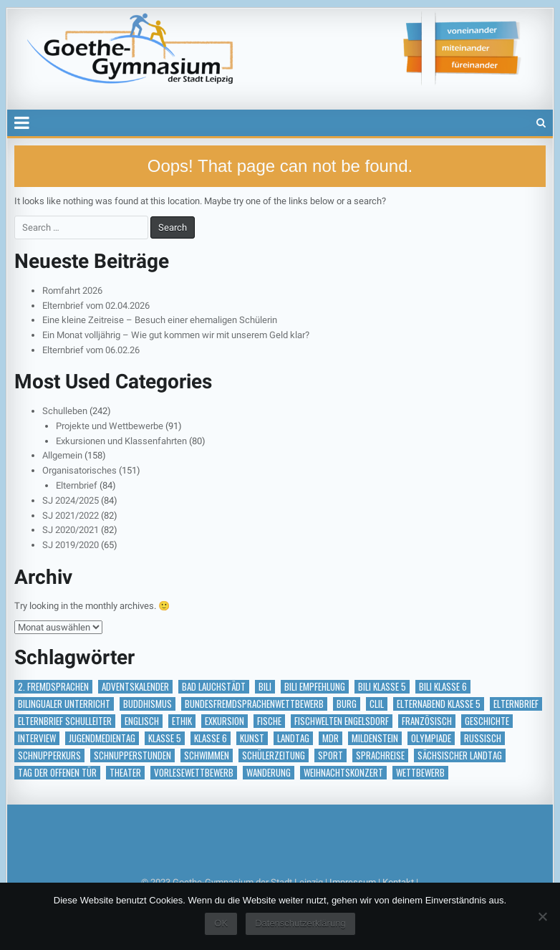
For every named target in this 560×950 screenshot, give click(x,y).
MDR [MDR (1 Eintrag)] (330, 738)
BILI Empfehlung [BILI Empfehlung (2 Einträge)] (315, 687)
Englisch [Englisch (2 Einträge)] (142, 721)
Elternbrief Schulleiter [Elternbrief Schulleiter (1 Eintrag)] (65, 721)
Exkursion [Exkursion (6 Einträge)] (225, 721)
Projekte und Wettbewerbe (110, 426)
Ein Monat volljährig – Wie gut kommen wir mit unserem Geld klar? (176, 335)
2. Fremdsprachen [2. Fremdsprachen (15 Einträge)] (53, 687)
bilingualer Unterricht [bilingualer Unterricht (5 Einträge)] (64, 704)
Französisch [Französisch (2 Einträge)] (427, 721)
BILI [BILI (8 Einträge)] (265, 687)
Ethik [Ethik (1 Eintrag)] (182, 721)
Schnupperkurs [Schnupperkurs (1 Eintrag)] (49, 755)
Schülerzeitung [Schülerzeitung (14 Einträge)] (274, 755)
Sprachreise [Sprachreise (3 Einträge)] (380, 755)
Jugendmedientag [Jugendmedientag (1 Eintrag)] (102, 738)
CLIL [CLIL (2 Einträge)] (377, 704)
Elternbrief (77, 485)
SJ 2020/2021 (71, 530)
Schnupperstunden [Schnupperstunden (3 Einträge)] (132, 755)
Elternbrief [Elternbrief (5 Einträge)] (516, 704)
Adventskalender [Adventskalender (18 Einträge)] (135, 687)
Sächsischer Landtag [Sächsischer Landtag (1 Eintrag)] (460, 755)
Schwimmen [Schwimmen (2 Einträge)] (207, 755)
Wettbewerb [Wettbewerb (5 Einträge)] (420, 773)
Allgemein (62, 455)
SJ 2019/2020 (71, 545)
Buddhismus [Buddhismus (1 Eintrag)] (148, 704)
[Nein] (542, 916)
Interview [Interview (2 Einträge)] (37, 738)
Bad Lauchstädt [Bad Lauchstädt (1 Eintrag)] (214, 687)
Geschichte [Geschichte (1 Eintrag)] (487, 721)
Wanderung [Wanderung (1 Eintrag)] (269, 773)
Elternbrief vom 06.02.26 (91, 350)
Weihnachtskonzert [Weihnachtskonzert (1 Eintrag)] (343, 773)
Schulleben (65, 411)
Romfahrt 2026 (72, 291)
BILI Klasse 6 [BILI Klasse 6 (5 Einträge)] (443, 687)
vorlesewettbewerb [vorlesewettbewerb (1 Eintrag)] (194, 773)
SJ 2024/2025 (71, 500)
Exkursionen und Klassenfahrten (121, 441)
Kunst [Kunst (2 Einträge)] (252, 738)
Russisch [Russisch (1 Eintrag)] (483, 738)
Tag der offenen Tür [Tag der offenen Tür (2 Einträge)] (57, 773)
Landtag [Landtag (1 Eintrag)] (293, 738)
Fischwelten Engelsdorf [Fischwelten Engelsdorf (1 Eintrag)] (342, 721)
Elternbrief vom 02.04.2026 (96, 306)
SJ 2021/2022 (71, 515)
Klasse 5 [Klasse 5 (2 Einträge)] (165, 738)
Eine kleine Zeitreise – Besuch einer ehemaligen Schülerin (160, 320)
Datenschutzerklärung (300, 923)
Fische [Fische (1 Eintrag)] (269, 721)
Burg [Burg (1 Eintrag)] (347, 704)
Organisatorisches (79, 470)
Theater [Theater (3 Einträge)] (125, 773)
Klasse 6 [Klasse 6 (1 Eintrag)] (211, 738)
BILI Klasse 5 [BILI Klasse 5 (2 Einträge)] (382, 687)
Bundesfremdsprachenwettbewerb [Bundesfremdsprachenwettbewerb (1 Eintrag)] (254, 704)
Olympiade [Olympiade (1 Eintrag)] (431, 738)
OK (221, 923)
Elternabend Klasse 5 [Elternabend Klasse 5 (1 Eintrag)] (439, 704)
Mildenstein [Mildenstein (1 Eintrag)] (375, 738)
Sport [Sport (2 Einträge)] (330, 755)
